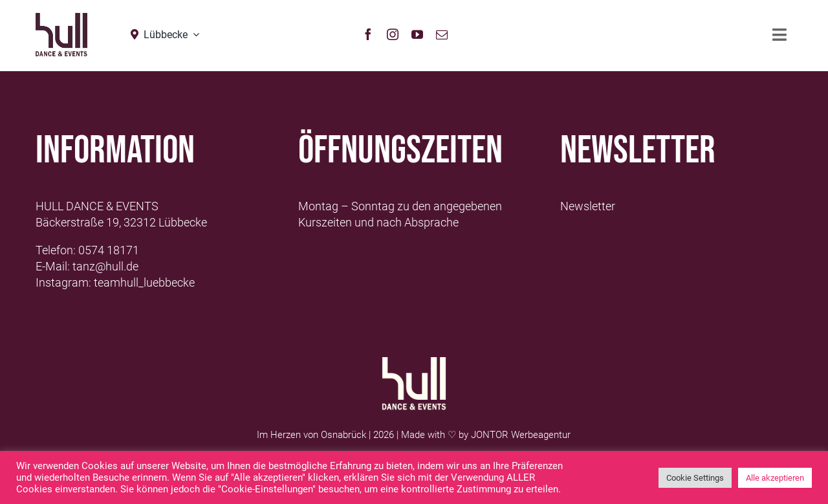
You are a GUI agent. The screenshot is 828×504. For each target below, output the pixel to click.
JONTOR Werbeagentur (521, 435)
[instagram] (393, 34)
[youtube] (417, 34)
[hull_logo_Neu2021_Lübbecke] (61, 18)
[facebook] (368, 34)
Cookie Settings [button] (695, 478)
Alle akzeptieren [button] (775, 478)
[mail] (442, 34)
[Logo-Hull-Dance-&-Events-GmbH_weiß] (414, 363)
